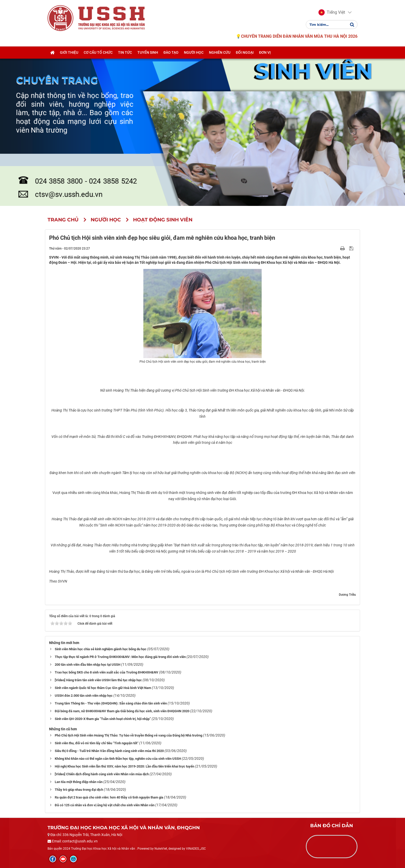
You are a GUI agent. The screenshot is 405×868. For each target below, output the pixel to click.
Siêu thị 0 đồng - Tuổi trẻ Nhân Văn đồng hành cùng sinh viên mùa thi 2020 (109, 751)
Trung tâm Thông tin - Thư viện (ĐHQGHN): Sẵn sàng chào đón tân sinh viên (111, 703)
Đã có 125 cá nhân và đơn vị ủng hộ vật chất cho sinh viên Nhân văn (105, 805)
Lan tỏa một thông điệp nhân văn (79, 782)
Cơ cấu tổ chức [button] (98, 52)
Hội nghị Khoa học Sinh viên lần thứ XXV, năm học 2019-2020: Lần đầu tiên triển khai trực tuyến (124, 766)
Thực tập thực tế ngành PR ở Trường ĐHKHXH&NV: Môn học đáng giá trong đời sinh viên (120, 657)
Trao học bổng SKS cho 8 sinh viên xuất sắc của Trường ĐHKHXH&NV (107, 672)
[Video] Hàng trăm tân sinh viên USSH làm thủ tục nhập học (98, 680)
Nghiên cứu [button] (220, 52)
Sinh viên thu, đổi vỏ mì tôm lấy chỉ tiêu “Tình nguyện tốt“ (97, 743)
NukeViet (161, 849)
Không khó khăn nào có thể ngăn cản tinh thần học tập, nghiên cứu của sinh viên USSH (118, 759)
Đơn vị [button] (265, 52)
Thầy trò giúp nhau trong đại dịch (79, 790)
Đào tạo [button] (171, 52)
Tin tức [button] (125, 52)
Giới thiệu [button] (69, 52)
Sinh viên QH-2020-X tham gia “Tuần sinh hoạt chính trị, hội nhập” (103, 719)
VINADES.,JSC (196, 849)
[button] (332, 12)
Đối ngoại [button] (245, 52)
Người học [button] (194, 52)
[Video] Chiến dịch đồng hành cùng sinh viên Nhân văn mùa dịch (102, 774)
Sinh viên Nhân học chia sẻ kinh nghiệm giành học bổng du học (101, 649)
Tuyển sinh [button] (148, 52)
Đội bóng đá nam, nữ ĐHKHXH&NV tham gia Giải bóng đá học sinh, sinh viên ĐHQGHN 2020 (122, 711)
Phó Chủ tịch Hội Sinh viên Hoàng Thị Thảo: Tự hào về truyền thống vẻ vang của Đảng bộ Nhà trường (128, 735)
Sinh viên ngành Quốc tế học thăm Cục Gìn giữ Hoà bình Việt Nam (103, 688)
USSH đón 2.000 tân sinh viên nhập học (84, 696)
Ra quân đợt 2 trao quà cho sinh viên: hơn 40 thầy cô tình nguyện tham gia (109, 797)
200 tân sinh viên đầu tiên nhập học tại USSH (88, 665)
